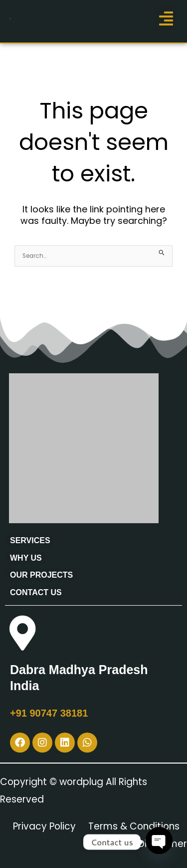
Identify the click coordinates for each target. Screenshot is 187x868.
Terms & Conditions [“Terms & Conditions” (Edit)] (134, 826)
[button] (166, 18)
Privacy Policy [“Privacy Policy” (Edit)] (44, 826)
